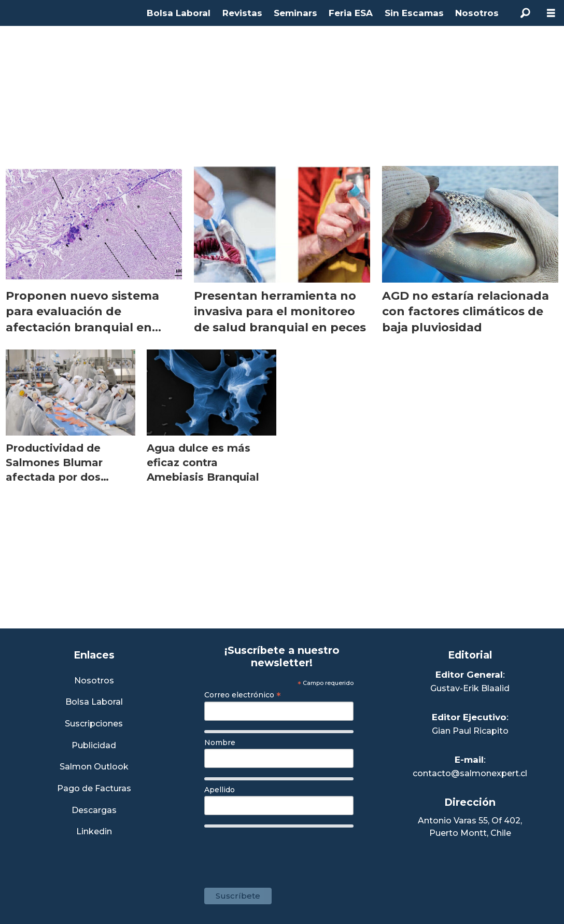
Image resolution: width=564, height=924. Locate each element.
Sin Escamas (414, 13)
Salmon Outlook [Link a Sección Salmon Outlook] (94, 767)
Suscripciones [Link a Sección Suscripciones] (94, 724)
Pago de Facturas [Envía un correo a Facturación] (94, 789)
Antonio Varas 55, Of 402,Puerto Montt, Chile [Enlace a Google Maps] (470, 827)
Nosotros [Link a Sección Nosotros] (94, 681)
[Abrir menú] (551, 13)
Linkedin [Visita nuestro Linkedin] (94, 832)
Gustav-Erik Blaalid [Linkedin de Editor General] (470, 688)
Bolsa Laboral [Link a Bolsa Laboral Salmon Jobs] (94, 702)
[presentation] (283, 852)
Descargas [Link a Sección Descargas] (94, 811)
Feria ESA (351, 13)
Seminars (295, 13)
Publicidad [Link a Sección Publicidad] (94, 746)
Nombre (220, 743)
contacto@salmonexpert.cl (470, 773)
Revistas (242, 13)
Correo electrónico (243, 695)
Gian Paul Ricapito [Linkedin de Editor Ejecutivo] (470, 731)
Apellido (220, 790)
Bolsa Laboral (179, 13)
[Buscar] (525, 13)
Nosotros (477, 13)
